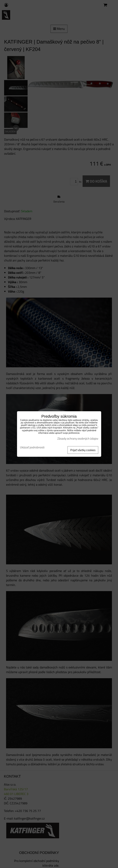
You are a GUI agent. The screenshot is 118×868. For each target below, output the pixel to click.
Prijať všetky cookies (83, 450)
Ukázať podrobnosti (32, 447)
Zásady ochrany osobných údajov (78, 438)
